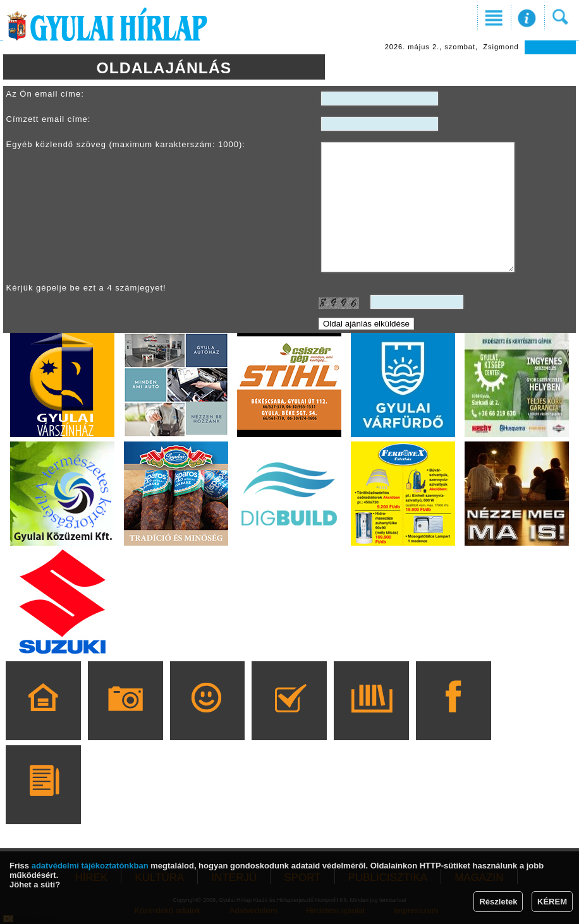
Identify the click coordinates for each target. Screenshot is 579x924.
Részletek (498, 902)
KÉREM (552, 902)
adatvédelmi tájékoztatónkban (90, 866)
